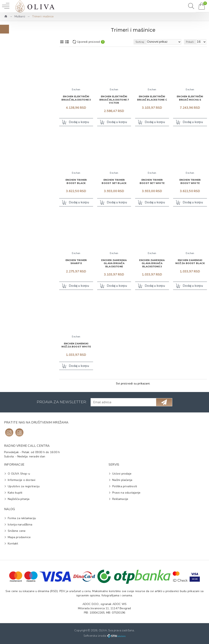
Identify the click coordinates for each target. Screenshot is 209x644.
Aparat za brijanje (22, 186)
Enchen (15, 81)
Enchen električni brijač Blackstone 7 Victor (114, 100)
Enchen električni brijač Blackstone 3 (76, 98)
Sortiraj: (140, 42)
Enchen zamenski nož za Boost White (76, 345)
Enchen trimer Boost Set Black (114, 182)
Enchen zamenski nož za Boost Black (190, 262)
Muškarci (20, 17)
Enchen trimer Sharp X (76, 262)
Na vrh (15, 65)
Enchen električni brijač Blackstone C (152, 98)
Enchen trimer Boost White (190, 182)
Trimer (14, 192)
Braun (14, 87)
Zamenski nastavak (23, 199)
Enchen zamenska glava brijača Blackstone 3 (152, 263)
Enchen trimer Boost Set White (152, 182)
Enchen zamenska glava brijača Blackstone (114, 263)
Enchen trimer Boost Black (76, 182)
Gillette (15, 94)
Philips (14, 100)
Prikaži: (190, 42)
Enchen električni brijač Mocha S (190, 98)
